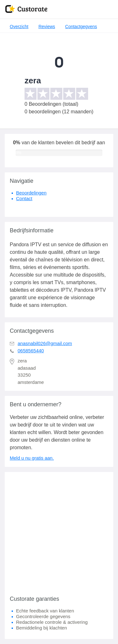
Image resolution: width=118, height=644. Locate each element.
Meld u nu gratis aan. (32, 458)
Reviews (47, 27)
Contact (24, 198)
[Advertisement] (59, 531)
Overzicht (19, 27)
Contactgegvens (81, 27)
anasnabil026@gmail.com (45, 343)
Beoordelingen (31, 193)
